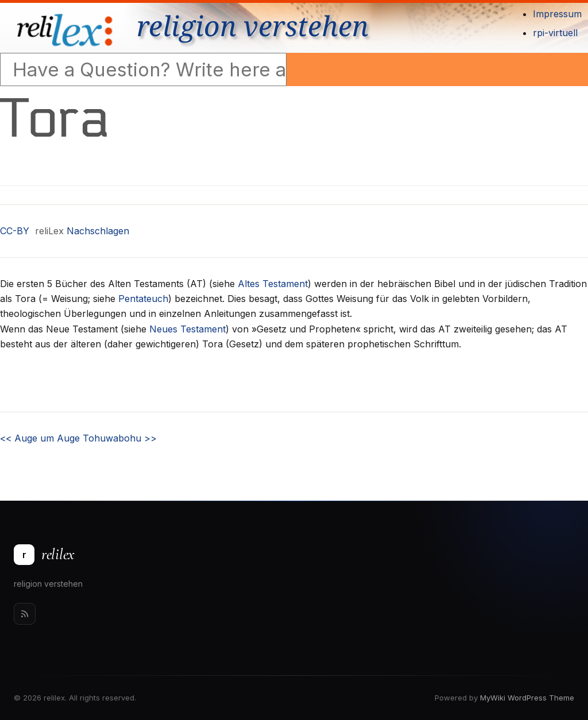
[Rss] (25, 614)
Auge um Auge (40, 438)
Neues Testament (187, 329)
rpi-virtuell (555, 33)
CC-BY (15, 231)
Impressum (557, 14)
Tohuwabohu (120, 438)
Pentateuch (143, 299)
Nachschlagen (98, 231)
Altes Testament (273, 284)
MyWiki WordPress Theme (527, 698)
